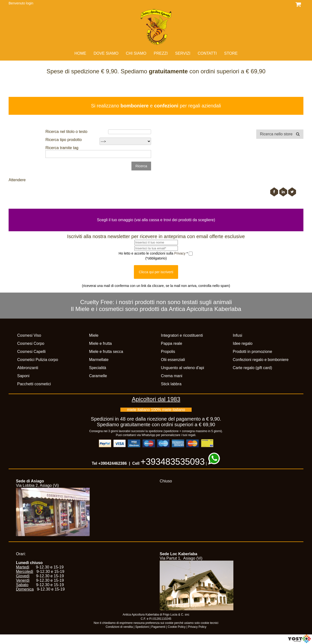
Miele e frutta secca (106, 352)
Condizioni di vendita (119, 627)
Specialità (98, 368)
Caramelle (98, 376)
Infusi (238, 335)
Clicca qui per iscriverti (156, 272)
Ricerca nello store (280, 134)
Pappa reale (171, 343)
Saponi (23, 376)
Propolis (168, 352)
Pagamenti (158, 627)
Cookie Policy (177, 627)
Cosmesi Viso (29, 335)
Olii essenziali (173, 360)
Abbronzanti (28, 368)
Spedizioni (142, 627)
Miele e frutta (100, 343)
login (30, 3)
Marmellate (99, 360)
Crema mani (172, 376)
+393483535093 (173, 462)
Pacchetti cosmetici (34, 384)
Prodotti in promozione (253, 352)
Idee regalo (243, 343)
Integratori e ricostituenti (182, 335)
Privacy (180, 253)
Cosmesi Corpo (31, 343)
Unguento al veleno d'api (183, 368)
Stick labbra (171, 384)
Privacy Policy (197, 627)
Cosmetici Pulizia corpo (38, 360)
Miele (94, 335)
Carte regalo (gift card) (253, 368)
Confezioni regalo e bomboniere (261, 360)
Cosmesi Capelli (31, 352)
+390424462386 (113, 463)
